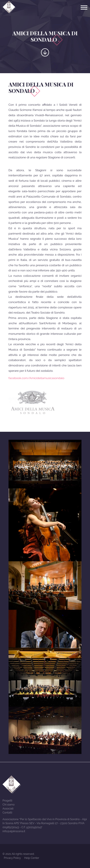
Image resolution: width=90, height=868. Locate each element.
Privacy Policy (12, 858)
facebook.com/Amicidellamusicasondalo (36, 378)
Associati (8, 809)
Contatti (7, 813)
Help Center (32, 858)
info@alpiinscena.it (14, 831)
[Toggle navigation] (84, 8)
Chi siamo (9, 805)
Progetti (7, 801)
